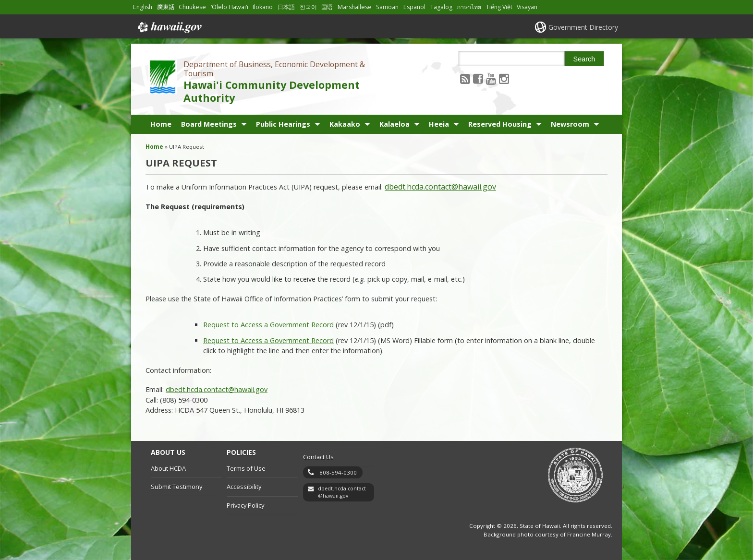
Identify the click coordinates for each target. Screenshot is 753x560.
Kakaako (345, 124)
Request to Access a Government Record (268, 325)
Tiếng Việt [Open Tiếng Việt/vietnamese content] (499, 7)
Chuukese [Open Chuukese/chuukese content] (192, 7)
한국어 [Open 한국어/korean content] (308, 7)
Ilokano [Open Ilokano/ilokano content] (263, 7)
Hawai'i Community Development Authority (272, 91)
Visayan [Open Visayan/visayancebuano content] (527, 7)
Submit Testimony (176, 487)
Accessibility (244, 487)
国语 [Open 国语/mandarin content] (327, 7)
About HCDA (168, 468)
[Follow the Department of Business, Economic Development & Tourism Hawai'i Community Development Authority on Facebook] (478, 78)
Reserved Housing (500, 124)
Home (161, 124)
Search (584, 59)
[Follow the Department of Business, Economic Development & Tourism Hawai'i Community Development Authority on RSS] (465, 78)
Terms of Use (246, 468)
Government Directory (583, 27)
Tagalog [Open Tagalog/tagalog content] (441, 7)
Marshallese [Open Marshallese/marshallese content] (355, 7)
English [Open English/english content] (143, 7)
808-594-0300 (338, 472)
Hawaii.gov (169, 27)
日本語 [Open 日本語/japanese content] (286, 7)
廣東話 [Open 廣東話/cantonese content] (166, 7)
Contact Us (318, 457)
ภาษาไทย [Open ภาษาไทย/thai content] (469, 7)
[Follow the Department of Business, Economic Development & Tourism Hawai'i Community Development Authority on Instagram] (504, 78)
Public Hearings (283, 124)
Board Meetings (209, 124)
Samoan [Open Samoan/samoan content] (387, 7)
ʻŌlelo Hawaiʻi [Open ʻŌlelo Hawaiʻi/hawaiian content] (230, 7)
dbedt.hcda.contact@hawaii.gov (440, 187)
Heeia (439, 124)
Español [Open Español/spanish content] (414, 7)
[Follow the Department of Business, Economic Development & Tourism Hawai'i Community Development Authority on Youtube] (491, 78)
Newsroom (570, 124)
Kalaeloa (395, 124)
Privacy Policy (245, 505)
